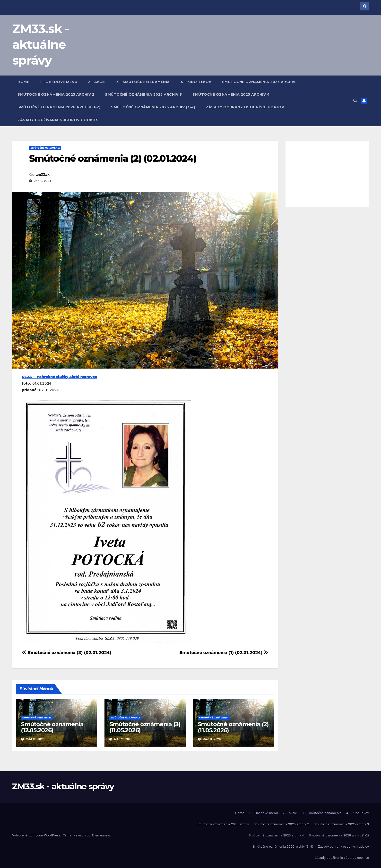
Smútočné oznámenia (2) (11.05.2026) (233, 727)
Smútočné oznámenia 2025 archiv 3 (143, 94)
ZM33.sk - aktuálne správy (41, 45)
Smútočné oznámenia (45, 148)
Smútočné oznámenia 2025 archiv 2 (56, 94)
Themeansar (101, 835)
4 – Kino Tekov (196, 82)
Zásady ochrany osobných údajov (245, 107)
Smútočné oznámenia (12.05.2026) (52, 727)
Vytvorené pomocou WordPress (37, 835)
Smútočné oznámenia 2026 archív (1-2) (59, 107)
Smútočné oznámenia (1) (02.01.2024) (224, 653)
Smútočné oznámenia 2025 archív (259, 82)
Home (23, 82)
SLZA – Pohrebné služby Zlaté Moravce (59, 377)
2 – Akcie (97, 82)
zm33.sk (43, 175)
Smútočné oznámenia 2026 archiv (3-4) (153, 107)
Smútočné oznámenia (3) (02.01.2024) (67, 653)
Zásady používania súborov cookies (58, 120)
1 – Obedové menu (59, 82)
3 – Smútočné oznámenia (143, 82)
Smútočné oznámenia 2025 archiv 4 (231, 94)
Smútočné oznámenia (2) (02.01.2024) (113, 158)
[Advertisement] (327, 174)
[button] (355, 101)
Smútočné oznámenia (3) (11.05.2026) (145, 727)
